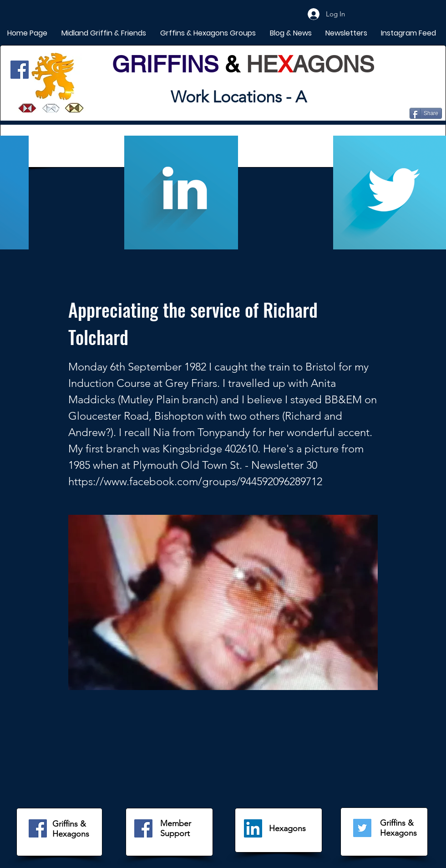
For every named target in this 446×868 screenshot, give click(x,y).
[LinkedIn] (253, 828)
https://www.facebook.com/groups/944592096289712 (195, 481)
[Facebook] (20, 70)
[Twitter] (362, 828)
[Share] (426, 113)
